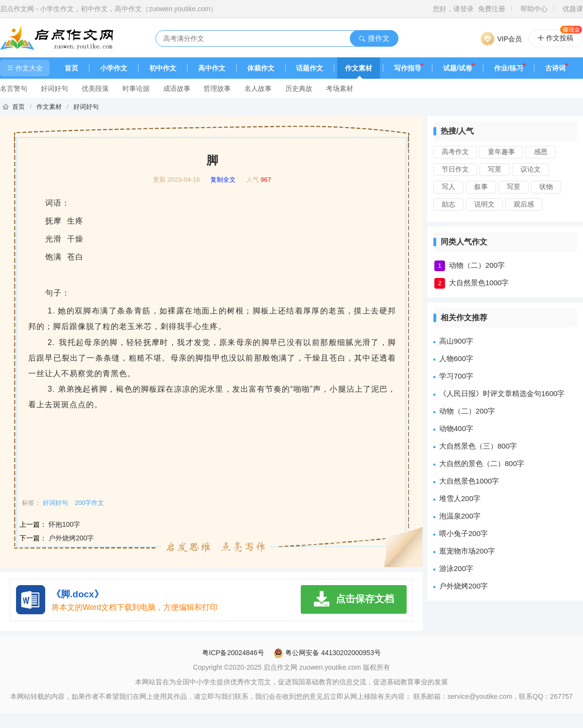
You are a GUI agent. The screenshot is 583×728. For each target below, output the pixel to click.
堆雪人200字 (460, 498)
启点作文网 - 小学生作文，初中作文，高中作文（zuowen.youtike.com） (109, 9)
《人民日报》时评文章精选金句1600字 (502, 393)
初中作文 (163, 68)
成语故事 (177, 88)
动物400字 (456, 428)
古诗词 (555, 68)
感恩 (541, 152)
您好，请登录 (453, 9)
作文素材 (359, 68)
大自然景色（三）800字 (478, 446)
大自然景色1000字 (479, 283)
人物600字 (456, 358)
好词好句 (54, 88)
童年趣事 (501, 152)
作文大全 (25, 68)
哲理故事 (217, 88)
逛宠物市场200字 (467, 551)
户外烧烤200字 (71, 538)
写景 (495, 169)
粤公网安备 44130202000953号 (327, 653)
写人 (448, 187)
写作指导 (408, 68)
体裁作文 (261, 68)
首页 (71, 68)
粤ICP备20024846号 (233, 653)
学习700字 (456, 376)
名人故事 (258, 88)
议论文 (531, 169)
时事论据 (136, 88)
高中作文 (212, 68)
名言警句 (14, 88)
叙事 (481, 187)
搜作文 (374, 38)
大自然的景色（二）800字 (482, 463)
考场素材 (340, 88)
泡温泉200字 (460, 516)
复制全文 (223, 180)
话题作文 (309, 68)
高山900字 (456, 341)
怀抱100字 (64, 524)
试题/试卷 (458, 68)
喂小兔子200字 (463, 533)
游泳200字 (456, 568)
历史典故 (299, 88)
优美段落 (95, 88)
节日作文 (455, 169)
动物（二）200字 (477, 265)
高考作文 (455, 152)
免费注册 (492, 9)
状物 (546, 187)
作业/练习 (509, 68)
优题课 (573, 9)
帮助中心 (534, 9)
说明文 (484, 204)
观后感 (524, 204)
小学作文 (114, 68)
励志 (448, 204)
